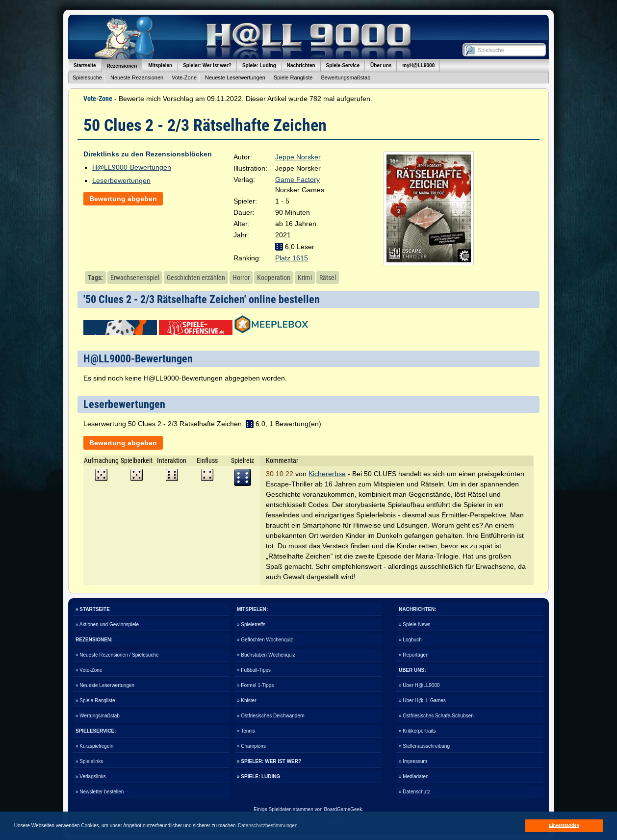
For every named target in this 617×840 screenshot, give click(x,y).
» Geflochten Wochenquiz (265, 640)
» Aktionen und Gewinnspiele (107, 624)
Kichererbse (327, 474)
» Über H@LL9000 (419, 685)
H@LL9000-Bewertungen (132, 167)
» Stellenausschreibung (424, 746)
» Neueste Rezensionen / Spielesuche (117, 655)
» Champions (251, 746)
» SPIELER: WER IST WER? (269, 761)
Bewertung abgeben (123, 199)
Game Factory (297, 179)
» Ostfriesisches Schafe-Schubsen (436, 716)
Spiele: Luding (259, 65)
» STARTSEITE (93, 609)
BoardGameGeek (343, 809)
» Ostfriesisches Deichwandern (271, 716)
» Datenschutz (414, 792)
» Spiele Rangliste (95, 700)
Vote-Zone (184, 77)
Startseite (85, 65)
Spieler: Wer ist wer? (207, 65)
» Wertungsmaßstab (98, 716)
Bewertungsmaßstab (346, 77)
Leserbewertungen (121, 180)
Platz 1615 (292, 258)
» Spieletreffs (251, 624)
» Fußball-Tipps (254, 670)
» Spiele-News (414, 624)
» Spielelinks (89, 761)
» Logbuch (410, 640)
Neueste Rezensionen (137, 77)
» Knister (246, 700)
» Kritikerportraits (417, 731)
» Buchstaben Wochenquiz (266, 655)
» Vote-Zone (89, 670)
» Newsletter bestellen (100, 792)
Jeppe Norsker (298, 157)
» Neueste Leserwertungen (105, 685)
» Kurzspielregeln (94, 746)
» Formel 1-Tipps (255, 685)
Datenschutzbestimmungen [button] (268, 826)
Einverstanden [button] (564, 825)
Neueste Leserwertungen (235, 77)
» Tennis (246, 731)
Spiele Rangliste (293, 77)
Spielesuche (87, 77)
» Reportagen (414, 655)
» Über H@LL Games (422, 700)
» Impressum (413, 761)
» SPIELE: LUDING (258, 776)
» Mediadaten (414, 776)
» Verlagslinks (91, 776)
